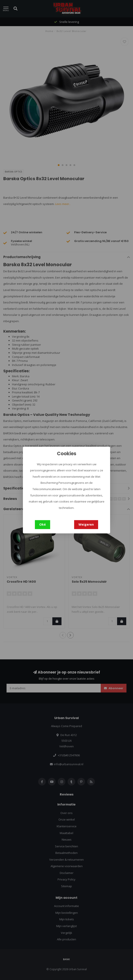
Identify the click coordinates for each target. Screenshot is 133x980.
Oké (43, 524)
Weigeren (86, 524)
